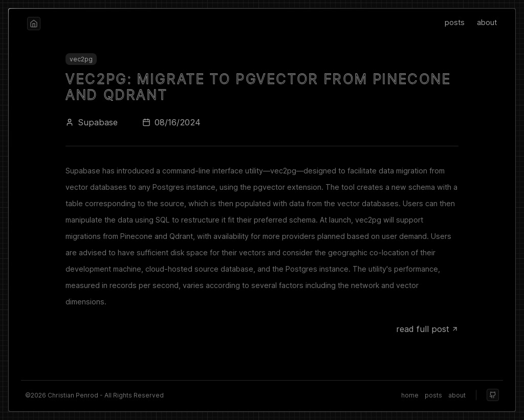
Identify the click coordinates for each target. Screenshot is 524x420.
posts (455, 22)
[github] (493, 395)
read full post (427, 329)
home (410, 395)
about (487, 22)
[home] (34, 24)
